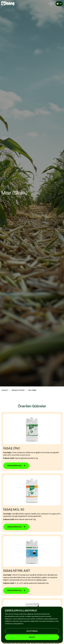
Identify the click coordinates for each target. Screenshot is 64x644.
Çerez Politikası (32, 631)
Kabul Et (32, 637)
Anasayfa (5, 390)
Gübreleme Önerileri (18, 390)
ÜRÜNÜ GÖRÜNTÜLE (16, 466)
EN (59, 4)
